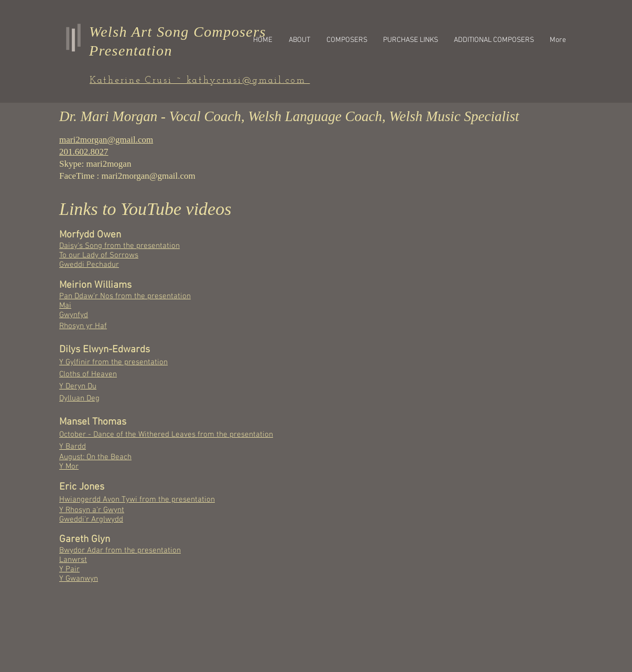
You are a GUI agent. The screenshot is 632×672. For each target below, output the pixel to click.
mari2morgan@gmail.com (149, 176)
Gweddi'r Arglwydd (91, 519)
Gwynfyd (74, 315)
